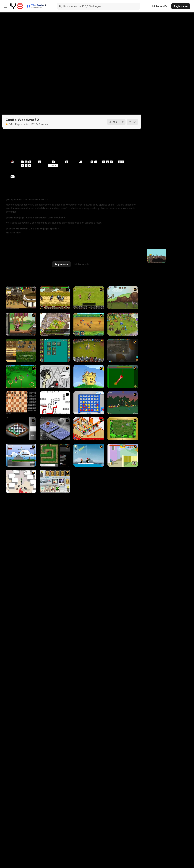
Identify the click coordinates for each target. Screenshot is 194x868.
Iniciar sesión (160, 6)
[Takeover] (55, 324)
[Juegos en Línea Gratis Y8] (17, 6)
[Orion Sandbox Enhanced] (123, 350)
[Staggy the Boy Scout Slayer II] (123, 403)
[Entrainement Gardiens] (21, 377)
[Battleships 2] (55, 429)
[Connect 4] (89, 403)
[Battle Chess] (21, 403)
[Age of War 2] (21, 298)
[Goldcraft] (21, 350)
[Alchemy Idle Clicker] (55, 350)
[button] (13, 233)
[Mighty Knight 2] (89, 324)
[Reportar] (132, 122)
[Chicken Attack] (89, 377)
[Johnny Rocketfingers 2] (55, 377)
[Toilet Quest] (123, 377)
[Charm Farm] (123, 324)
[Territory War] (21, 455)
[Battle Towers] (89, 350)
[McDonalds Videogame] (89, 429)
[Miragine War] (89, 298)
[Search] (61, 6)
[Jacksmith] (21, 324)
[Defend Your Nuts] (123, 298)
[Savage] (123, 429)
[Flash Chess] (21, 429)
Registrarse (181, 6)
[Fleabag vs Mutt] (123, 455)
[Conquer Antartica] (89, 455)
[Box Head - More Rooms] (21, 481)
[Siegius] (55, 298)
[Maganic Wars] (55, 481)
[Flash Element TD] (55, 455)
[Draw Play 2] (55, 403)
